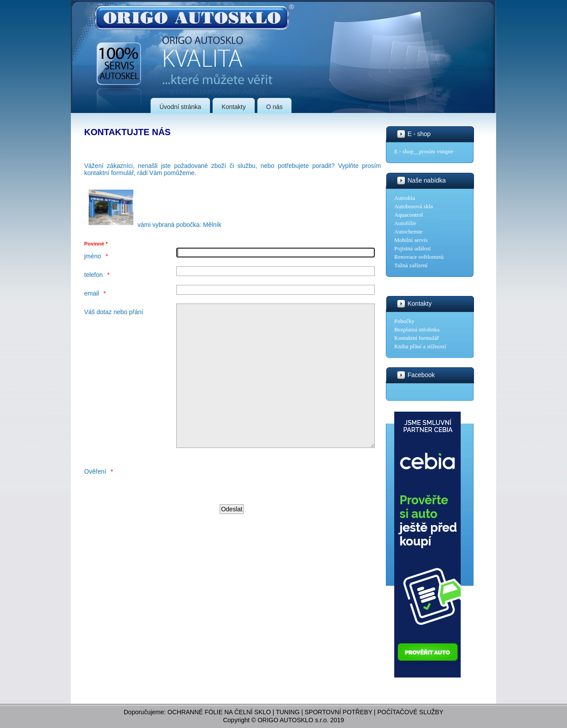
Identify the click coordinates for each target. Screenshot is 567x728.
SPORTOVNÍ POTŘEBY (339, 712)
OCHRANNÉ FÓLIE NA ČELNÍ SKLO (219, 712)
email (91, 293)
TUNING (288, 712)
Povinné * (96, 243)
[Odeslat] (232, 536)
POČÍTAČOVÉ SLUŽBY (410, 712)
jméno (93, 256)
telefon (93, 275)
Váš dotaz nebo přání (114, 312)
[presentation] (244, 507)
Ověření (95, 498)
